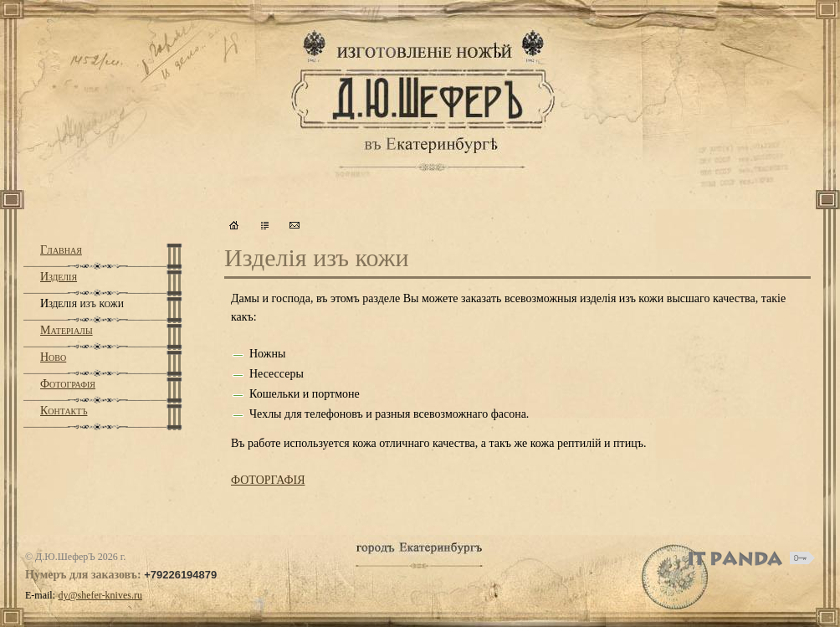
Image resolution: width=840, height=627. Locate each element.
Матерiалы (67, 330)
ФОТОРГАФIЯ (268, 480)
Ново (53, 357)
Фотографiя (68, 384)
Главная (61, 250)
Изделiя (59, 277)
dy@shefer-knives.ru (100, 595)
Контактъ (64, 411)
